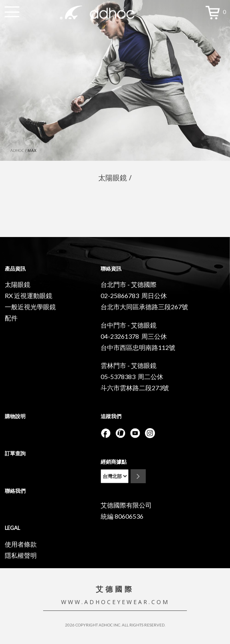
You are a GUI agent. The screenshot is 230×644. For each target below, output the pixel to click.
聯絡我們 (15, 491)
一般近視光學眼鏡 (30, 307)
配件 (11, 318)
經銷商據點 (114, 462)
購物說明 (15, 416)
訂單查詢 (15, 453)
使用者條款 (21, 544)
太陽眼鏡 (18, 284)
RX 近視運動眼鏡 (29, 295)
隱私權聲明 (21, 555)
